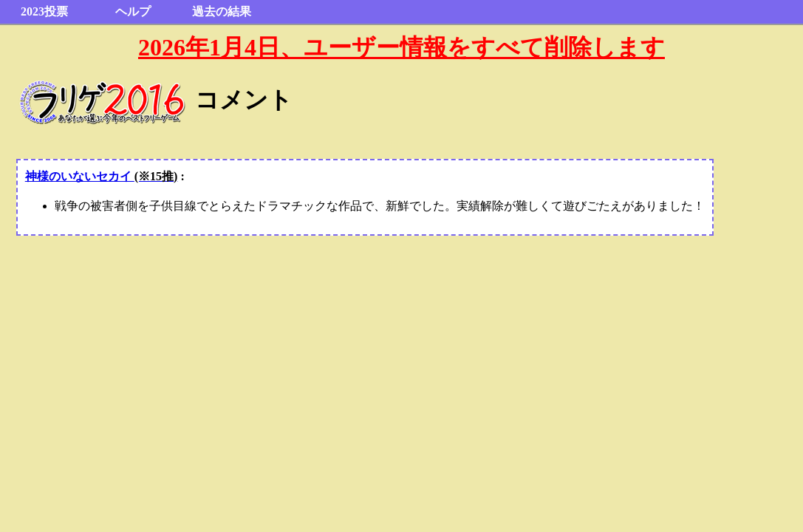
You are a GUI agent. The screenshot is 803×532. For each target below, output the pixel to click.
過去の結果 (222, 11)
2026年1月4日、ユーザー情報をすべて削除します (401, 47)
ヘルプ (133, 11)
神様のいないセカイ (102, 176)
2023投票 (44, 11)
